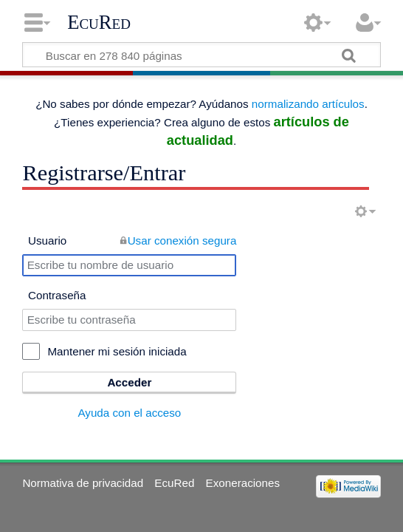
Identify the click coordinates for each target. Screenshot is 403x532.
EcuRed (99, 22)
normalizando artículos (308, 104)
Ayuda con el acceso (129, 413)
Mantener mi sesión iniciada (117, 351)
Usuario (47, 241)
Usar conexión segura (182, 241)
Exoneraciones (243, 483)
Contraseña (57, 295)
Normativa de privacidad (83, 483)
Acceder (129, 382)
